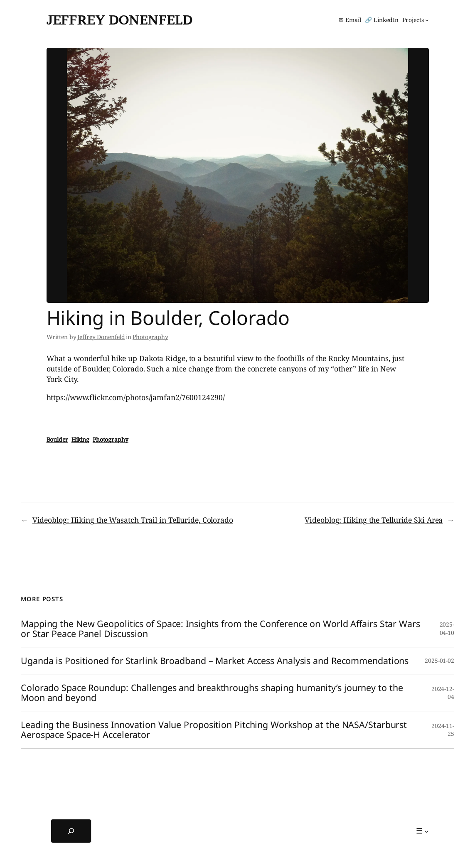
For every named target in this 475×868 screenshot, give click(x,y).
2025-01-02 (439, 660)
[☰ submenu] (422, 831)
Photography (150, 337)
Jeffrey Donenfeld (120, 20)
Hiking (80, 439)
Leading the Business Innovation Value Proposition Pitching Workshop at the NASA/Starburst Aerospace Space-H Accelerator (214, 730)
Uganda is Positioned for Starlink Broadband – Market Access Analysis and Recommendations (215, 661)
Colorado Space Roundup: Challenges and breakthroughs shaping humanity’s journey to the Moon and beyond (212, 693)
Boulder (57, 439)
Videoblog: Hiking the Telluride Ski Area (374, 520)
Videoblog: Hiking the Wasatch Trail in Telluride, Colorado (133, 520)
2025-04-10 (447, 628)
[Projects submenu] (415, 20)
